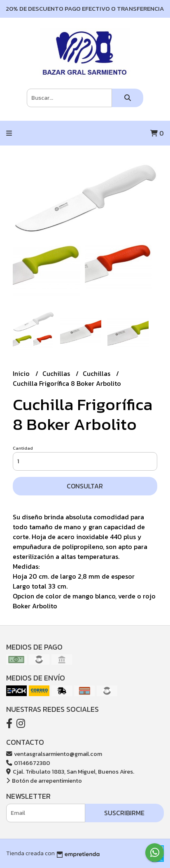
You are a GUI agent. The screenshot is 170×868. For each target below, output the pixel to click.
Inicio (22, 373)
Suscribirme (124, 813)
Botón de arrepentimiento (44, 781)
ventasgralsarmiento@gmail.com (54, 754)
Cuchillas (57, 373)
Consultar (85, 486)
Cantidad (23, 448)
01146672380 (28, 763)
